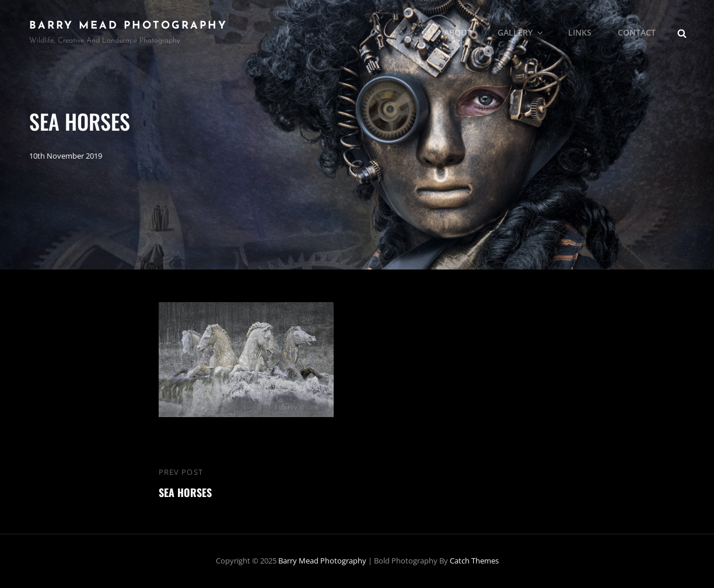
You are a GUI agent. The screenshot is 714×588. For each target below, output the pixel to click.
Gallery (521, 32)
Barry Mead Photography (128, 26)
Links (580, 32)
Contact (637, 32)
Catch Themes (474, 561)
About (458, 32)
